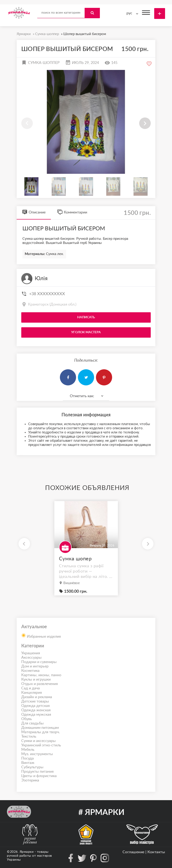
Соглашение (134, 852)
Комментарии (72, 212)
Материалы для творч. (41, 732)
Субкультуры (32, 767)
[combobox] (133, 13)
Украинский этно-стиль (41, 745)
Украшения (31, 653)
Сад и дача (31, 688)
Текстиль (29, 736)
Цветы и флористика (39, 776)
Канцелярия (32, 693)
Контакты (156, 852)
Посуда (28, 758)
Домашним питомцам (40, 728)
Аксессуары (31, 658)
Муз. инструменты (37, 754)
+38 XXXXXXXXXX (47, 294)
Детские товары (35, 701)
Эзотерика (30, 780)
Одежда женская (36, 710)
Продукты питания (37, 772)
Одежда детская (35, 706)
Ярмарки (27, 852)
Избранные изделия (41, 635)
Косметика (30, 671)
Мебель (28, 750)
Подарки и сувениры (39, 662)
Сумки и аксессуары (38, 741)
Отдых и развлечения (40, 684)
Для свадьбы (32, 723)
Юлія (41, 279)
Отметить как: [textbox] (82, 396)
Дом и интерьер (35, 666)
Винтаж (28, 763)
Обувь (27, 719)
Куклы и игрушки (36, 679)
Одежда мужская (36, 715)
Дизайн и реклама (37, 697)
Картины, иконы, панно (41, 675)
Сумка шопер (75, 559)
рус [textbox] (129, 13)
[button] (145, 123)
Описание (34, 212)
